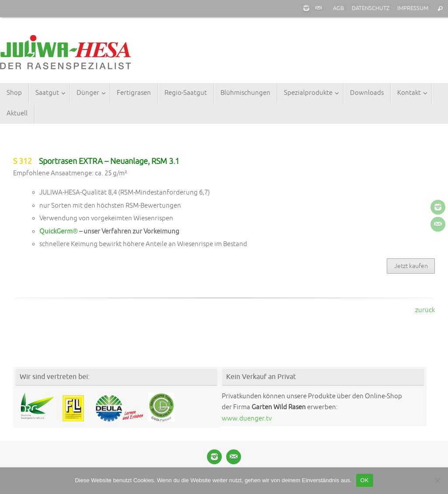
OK (365, 480)
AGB (338, 8)
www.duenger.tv (247, 419)
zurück (425, 310)
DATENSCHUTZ (371, 8)
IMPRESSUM (413, 8)
